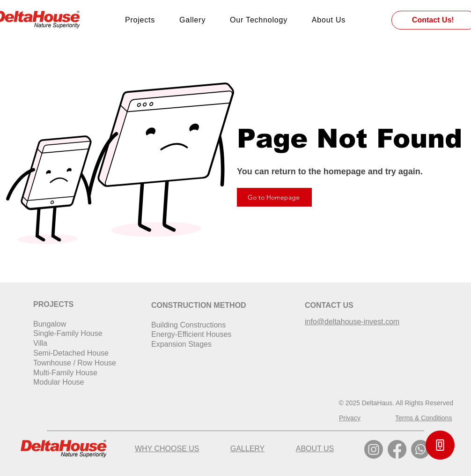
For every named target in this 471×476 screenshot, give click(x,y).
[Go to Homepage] (274, 197)
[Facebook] (397, 449)
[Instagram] (374, 449)
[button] (440, 445)
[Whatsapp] (420, 449)
